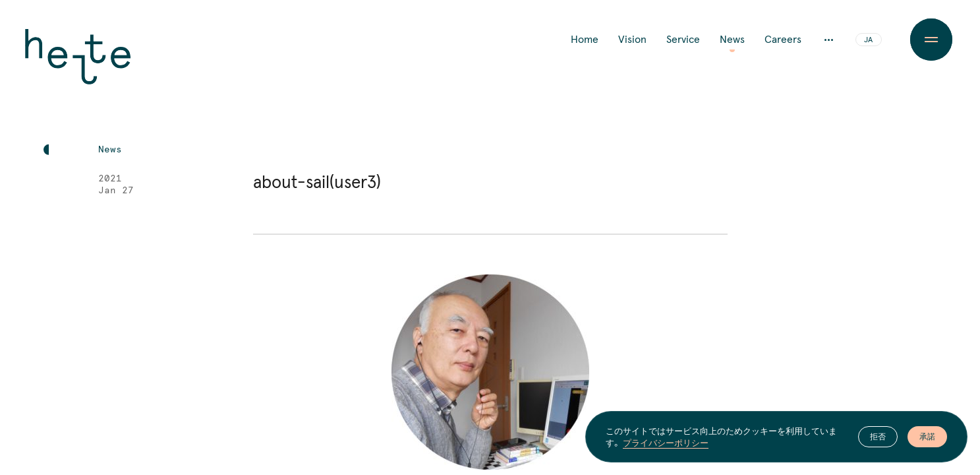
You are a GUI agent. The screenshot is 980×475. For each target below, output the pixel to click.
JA (868, 40)
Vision (632, 40)
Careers (783, 40)
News (732, 40)
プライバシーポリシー (666, 443)
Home (585, 40)
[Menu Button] (931, 40)
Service (683, 40)
